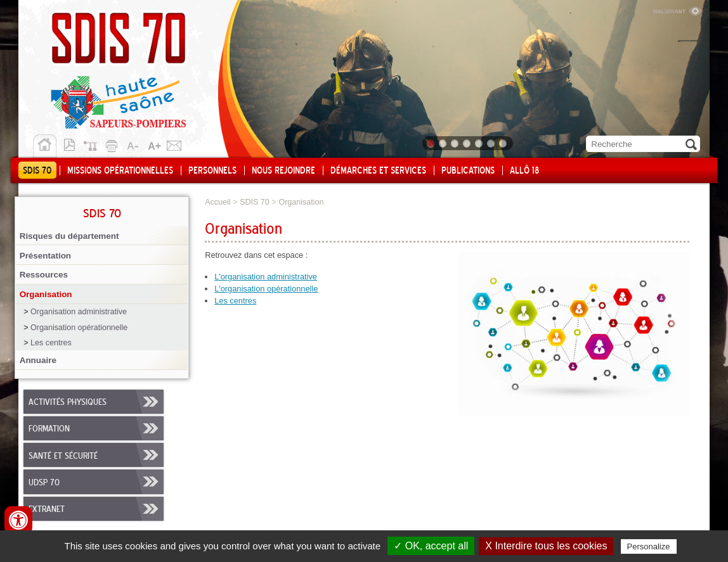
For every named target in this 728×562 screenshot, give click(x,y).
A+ (154, 144)
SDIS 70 (37, 171)
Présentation (45, 256)
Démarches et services (378, 171)
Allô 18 (524, 171)
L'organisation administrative (266, 277)
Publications (468, 171)
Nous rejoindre (283, 171)
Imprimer (114, 144)
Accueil (45, 146)
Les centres (51, 343)
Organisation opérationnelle (79, 328)
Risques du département (69, 236)
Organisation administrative (79, 312)
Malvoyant (677, 10)
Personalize (649, 546)
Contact (174, 144)
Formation (49, 429)
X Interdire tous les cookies (546, 546)
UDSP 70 (44, 483)
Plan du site (93, 144)
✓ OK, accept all (431, 546)
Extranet (47, 509)
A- (134, 144)
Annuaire (38, 360)
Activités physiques (68, 402)
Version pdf (73, 144)
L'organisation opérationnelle (266, 289)
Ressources (44, 275)
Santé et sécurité (63, 456)
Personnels (212, 171)
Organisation (46, 294)
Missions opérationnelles (120, 171)
